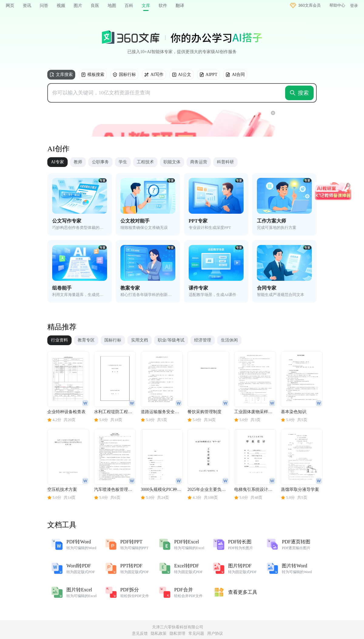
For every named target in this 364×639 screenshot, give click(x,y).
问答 (44, 5)
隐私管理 (177, 633)
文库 (146, 5)
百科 (129, 5)
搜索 (299, 93)
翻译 (180, 5)
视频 (61, 5)
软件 (163, 5)
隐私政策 (159, 633)
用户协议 (215, 633)
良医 (95, 5)
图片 (78, 5)
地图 (112, 5)
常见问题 (196, 633)
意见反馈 (140, 633)
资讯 (27, 5)
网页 (10, 5)
